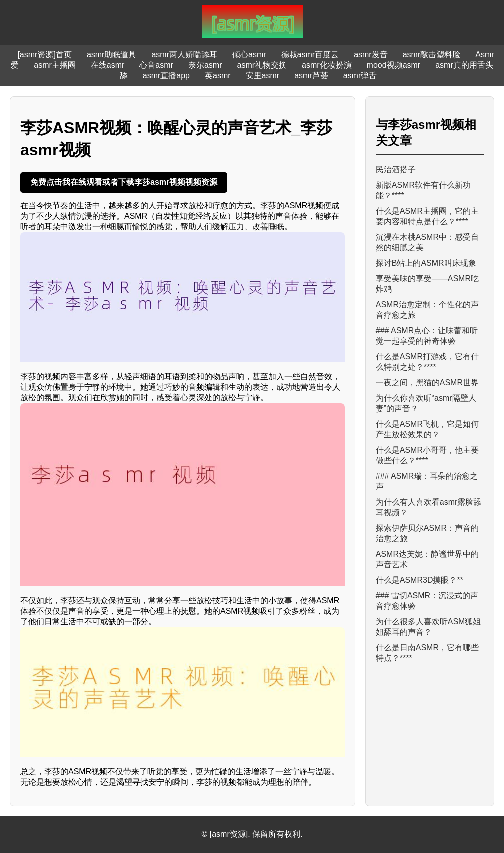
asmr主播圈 (55, 65)
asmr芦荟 (311, 76)
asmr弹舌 (360, 76)
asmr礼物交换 (262, 65)
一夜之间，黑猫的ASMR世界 (427, 383)
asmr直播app (166, 76)
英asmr (218, 76)
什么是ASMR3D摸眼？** (419, 580)
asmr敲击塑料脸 (432, 55)
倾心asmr (249, 55)
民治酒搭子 (396, 170)
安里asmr (263, 76)
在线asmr (108, 65)
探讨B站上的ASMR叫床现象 (426, 263)
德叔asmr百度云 (310, 55)
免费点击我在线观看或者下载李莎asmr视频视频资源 (124, 182)
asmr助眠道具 (112, 55)
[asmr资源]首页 (44, 55)
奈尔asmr (205, 65)
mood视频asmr (394, 65)
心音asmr (156, 65)
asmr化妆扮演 (327, 65)
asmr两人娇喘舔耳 (184, 55)
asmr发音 (371, 55)
